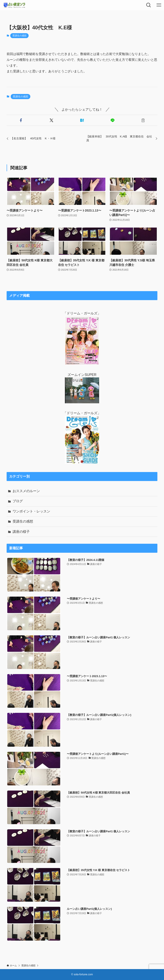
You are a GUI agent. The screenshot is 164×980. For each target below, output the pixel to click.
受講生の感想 (19, 36)
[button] (21, 120)
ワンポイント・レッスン (31, 511)
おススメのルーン (26, 491)
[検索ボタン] (149, 5)
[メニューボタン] (159, 5)
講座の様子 (21, 532)
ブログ (18, 501)
